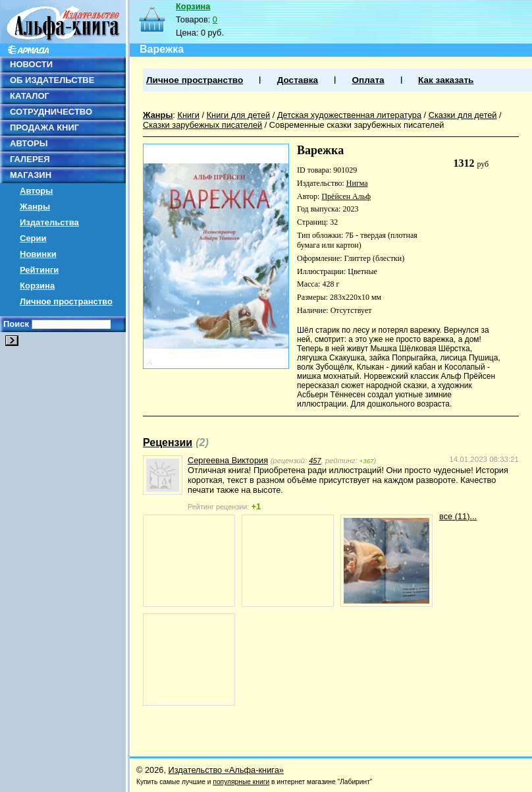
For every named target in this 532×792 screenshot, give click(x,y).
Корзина (37, 286)
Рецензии (168, 442)
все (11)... (458, 516)
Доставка (298, 80)
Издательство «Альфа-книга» (226, 770)
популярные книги (241, 782)
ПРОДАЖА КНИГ (44, 127)
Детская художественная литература (349, 115)
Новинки (38, 254)
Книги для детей (239, 115)
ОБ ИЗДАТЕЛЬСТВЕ (52, 80)
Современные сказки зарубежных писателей (357, 125)
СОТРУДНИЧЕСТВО (51, 112)
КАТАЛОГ (30, 96)
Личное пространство (66, 301)
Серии (33, 238)
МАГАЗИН (31, 175)
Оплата (368, 80)
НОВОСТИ (31, 64)
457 (315, 461)
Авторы (36, 191)
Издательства (49, 222)
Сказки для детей (463, 115)
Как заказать (446, 80)
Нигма (357, 183)
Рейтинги (39, 270)
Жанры (35, 207)
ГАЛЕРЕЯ (30, 159)
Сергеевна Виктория (228, 460)
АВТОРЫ (29, 143)
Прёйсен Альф (346, 196)
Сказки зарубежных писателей (202, 125)
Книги (188, 115)
